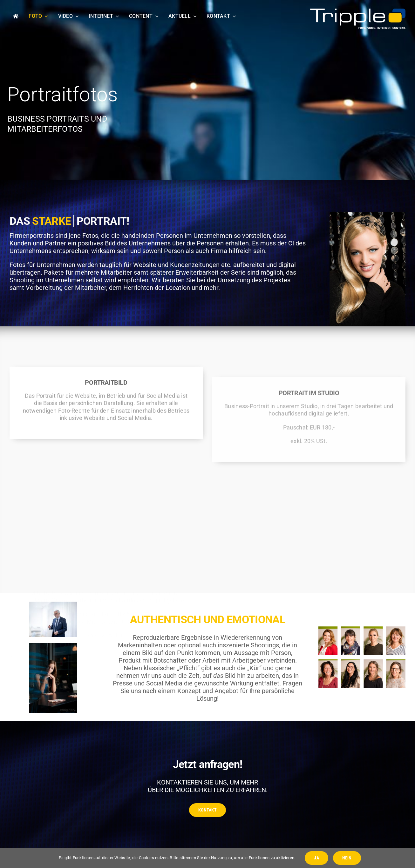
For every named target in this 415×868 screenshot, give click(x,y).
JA (316, 858)
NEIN (347, 858)
